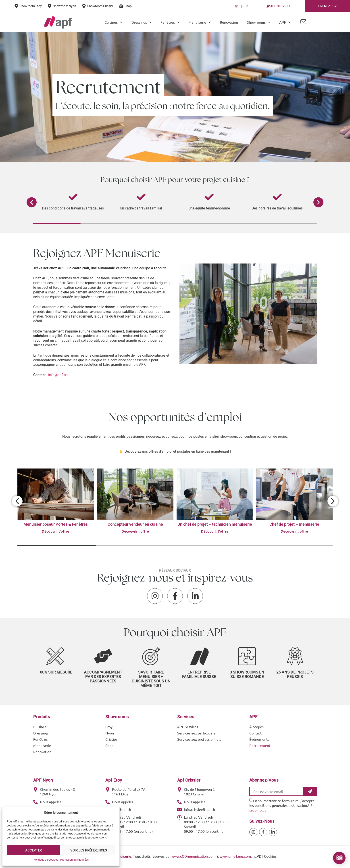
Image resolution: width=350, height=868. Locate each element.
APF (285, 22)
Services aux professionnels (199, 739)
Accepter (33, 850)
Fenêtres (170, 22)
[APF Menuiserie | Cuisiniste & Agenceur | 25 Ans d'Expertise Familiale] (58, 22)
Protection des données (74, 860)
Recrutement (260, 745)
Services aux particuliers (196, 733)
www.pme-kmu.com (235, 856)
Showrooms (259, 22)
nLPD (257, 856)
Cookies (270, 856)
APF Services (188, 727)
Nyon (110, 733)
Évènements (259, 739)
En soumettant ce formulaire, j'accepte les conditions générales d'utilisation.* (282, 805)
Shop (109, 745)
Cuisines (113, 22)
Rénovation (229, 22)
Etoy (109, 727)
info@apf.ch (58, 375)
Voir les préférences (89, 850)
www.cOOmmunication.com (194, 856)
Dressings (142, 22)
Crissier (111, 739)
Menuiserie (200, 22)
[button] (32, 202)
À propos (256, 727)
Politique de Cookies (46, 860)
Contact (255, 733)
